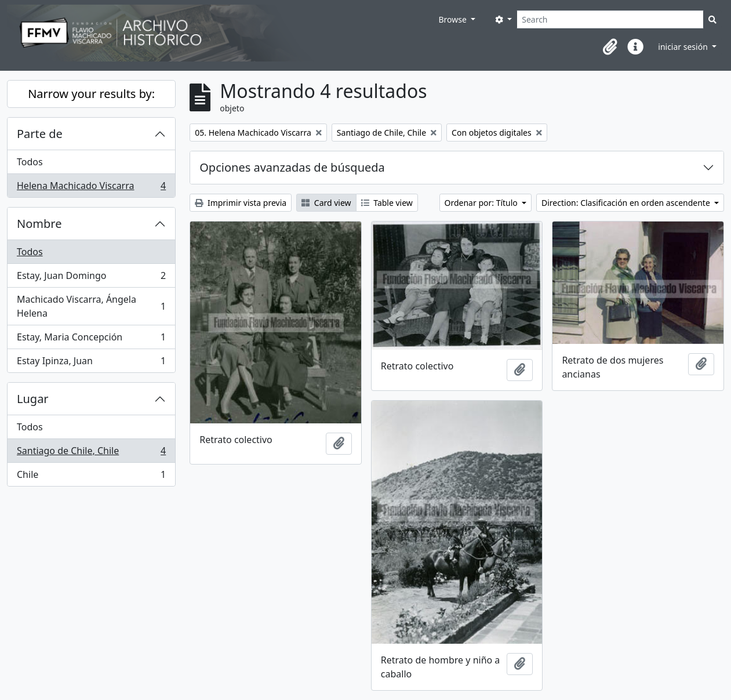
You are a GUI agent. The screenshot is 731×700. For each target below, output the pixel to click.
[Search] (610, 19)
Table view (387, 203)
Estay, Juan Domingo (91, 278)
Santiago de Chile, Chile (91, 453)
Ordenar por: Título (482, 203)
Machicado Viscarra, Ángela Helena (91, 306)
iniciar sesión (684, 47)
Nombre (39, 224)
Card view (326, 203)
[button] (610, 47)
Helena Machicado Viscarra (91, 188)
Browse (453, 19)
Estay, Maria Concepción (91, 340)
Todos (30, 162)
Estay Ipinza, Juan (91, 363)
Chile (91, 477)
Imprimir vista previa (241, 203)
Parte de (40, 134)
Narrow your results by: (91, 94)
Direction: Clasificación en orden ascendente (627, 203)
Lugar (33, 399)
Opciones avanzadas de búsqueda (292, 167)
